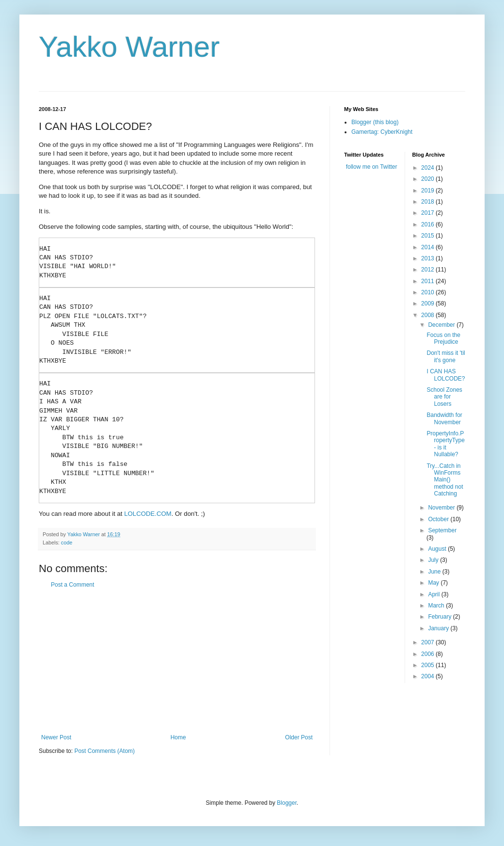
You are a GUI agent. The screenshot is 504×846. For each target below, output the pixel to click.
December (442, 325)
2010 (428, 292)
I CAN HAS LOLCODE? (446, 375)
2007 (428, 642)
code (67, 543)
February (440, 617)
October (439, 519)
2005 (428, 665)
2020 (428, 179)
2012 (428, 270)
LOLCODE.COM (148, 514)
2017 (428, 213)
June (435, 572)
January (439, 628)
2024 (428, 168)
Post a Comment (72, 585)
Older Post (299, 737)
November (442, 508)
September (442, 530)
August (438, 549)
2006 (428, 654)
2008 (428, 315)
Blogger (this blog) (375, 122)
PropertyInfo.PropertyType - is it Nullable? (445, 444)
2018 (428, 202)
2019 (428, 191)
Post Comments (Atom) (104, 751)
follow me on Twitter (372, 167)
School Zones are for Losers (444, 397)
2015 (428, 236)
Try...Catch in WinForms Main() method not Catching (445, 480)
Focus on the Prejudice (443, 338)
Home (178, 737)
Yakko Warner (129, 47)
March (437, 606)
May (434, 583)
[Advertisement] (177, 661)
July (434, 560)
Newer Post (56, 737)
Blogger (287, 803)
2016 (428, 224)
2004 (428, 676)
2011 (428, 281)
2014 (428, 247)
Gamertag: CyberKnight (382, 132)
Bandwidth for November (444, 418)
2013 (428, 258)
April (434, 594)
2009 (428, 303)
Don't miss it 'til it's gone (446, 356)
